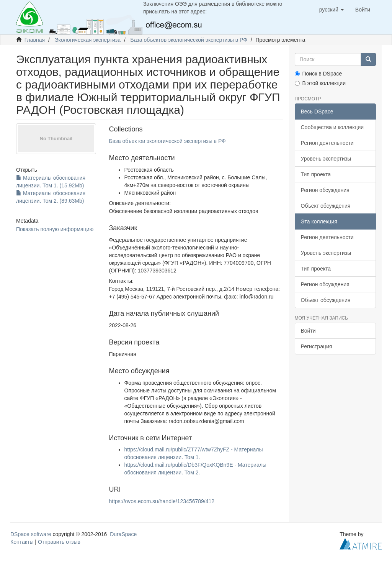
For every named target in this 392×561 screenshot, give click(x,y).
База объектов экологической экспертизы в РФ (189, 40)
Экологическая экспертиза (88, 40)
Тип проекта (316, 174)
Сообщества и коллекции (332, 127)
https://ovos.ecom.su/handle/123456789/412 (162, 501)
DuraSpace (123, 534)
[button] (332, 10)
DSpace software (31, 534)
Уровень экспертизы (326, 159)
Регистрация (317, 346)
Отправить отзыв (59, 542)
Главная (35, 40)
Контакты (22, 542)
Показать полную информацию (55, 229)
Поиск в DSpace (318, 74)
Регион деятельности (327, 143)
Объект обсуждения (326, 206)
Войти (308, 331)
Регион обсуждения (325, 190)
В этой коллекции (320, 83)
